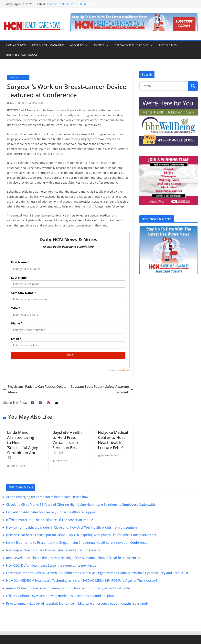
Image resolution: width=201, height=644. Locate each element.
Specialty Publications (132, 45)
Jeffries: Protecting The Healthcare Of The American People (50, 520)
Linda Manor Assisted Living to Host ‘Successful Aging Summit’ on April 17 (23, 445)
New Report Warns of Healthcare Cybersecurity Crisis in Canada (53, 550)
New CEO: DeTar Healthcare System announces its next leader (52, 565)
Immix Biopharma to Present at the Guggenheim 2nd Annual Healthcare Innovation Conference (77, 543)
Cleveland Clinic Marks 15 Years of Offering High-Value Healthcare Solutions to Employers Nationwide (81, 505)
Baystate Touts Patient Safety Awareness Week (102, 389)
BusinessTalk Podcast (23, 55)
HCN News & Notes (18, 78)
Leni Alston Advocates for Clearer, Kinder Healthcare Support (51, 512)
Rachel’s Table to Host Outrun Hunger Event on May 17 (66, 6)
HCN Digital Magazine (48, 45)
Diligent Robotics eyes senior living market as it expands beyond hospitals (61, 596)
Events (99, 45)
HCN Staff (37, 103)
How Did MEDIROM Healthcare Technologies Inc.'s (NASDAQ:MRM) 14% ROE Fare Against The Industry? (82, 581)
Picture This (168, 45)
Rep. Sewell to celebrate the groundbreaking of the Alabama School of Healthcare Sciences (73, 558)
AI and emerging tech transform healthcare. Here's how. (48, 497)
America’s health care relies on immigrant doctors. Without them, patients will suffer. (69, 588)
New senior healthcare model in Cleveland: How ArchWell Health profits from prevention (71, 527)
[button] (86, 45)
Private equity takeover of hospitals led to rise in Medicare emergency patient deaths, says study (77, 603)
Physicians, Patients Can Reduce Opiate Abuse (35, 389)
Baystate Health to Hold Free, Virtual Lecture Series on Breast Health (67, 442)
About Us (77, 45)
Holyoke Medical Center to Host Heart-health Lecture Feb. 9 (113, 440)
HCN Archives (16, 45)
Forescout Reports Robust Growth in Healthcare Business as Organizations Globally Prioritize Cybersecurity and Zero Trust (97, 573)
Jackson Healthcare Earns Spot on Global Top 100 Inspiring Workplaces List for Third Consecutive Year (81, 535)
